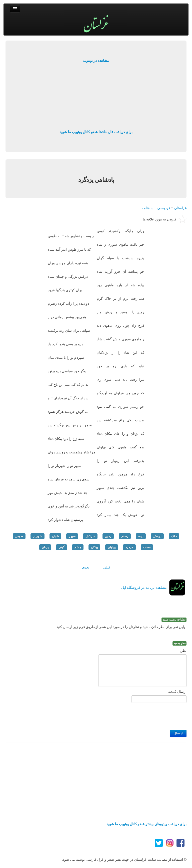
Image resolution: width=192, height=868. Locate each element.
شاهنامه (148, 208)
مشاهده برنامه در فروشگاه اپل (144, 588)
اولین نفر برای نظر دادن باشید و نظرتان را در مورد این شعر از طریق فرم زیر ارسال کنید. (121, 627)
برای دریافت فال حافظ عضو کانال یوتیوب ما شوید (96, 132)
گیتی (61, 547)
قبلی (107, 567)
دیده (141, 536)
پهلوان (112, 547)
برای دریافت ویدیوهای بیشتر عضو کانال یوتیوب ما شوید (146, 824)
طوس (19, 536)
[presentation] (148, 715)
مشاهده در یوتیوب (96, 61)
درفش (157, 536)
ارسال (178, 733)
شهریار (37, 536)
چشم (78, 547)
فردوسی (164, 208)
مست (147, 547)
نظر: (183, 651)
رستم (125, 536)
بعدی (86, 567)
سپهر (72, 536)
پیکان (94, 547)
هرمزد (129, 547)
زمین (108, 536)
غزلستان (180, 208)
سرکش (90, 536)
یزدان (45, 547)
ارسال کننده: (177, 692)
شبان (55, 536)
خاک (174, 536)
